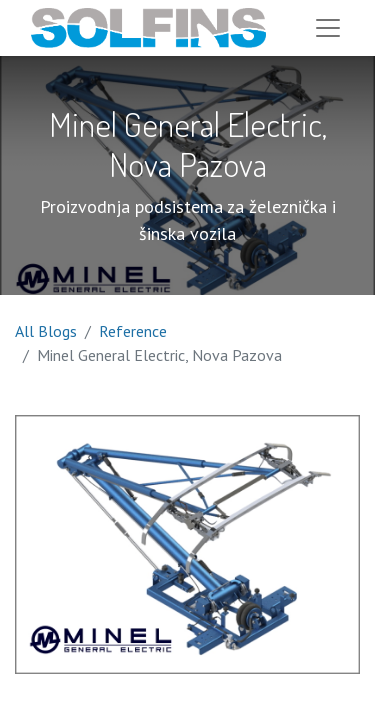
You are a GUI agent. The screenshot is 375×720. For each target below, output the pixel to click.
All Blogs (46, 331)
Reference (133, 331)
